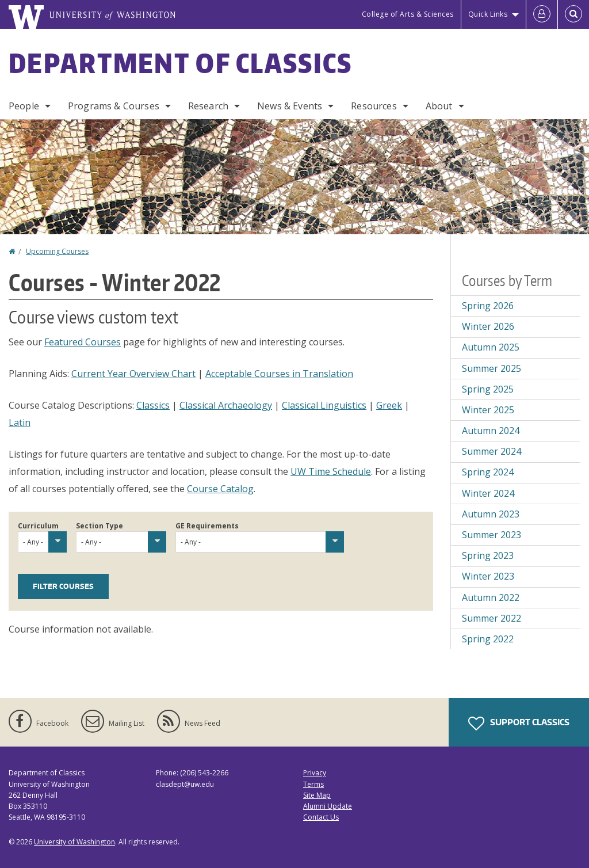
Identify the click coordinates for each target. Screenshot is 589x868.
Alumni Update (328, 806)
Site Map (317, 795)
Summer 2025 (492, 368)
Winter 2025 (488, 410)
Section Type (100, 526)
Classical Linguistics (324, 405)
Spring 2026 (488, 306)
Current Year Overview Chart (133, 374)
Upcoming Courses (57, 251)
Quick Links (488, 14)
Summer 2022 (492, 618)
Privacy (315, 773)
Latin (20, 422)
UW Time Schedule (331, 471)
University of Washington (74, 842)
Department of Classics (181, 63)
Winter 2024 (488, 493)
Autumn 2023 (491, 514)
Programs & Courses (114, 106)
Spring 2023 (488, 555)
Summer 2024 (492, 451)
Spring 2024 (488, 472)
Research (208, 106)
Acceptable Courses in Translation (279, 374)
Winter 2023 (488, 576)
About (439, 106)
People (24, 106)
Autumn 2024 (491, 431)
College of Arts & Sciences (408, 14)
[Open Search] (573, 14)
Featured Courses (83, 342)
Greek (389, 405)
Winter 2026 (488, 326)
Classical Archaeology (226, 405)
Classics (153, 405)
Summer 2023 (492, 535)
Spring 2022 (488, 639)
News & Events (290, 106)
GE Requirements (207, 526)
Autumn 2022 (491, 597)
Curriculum (38, 526)
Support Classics (519, 724)
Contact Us (321, 817)
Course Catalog (220, 489)
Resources (374, 106)
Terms (313, 784)
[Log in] (542, 14)
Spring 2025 (488, 389)
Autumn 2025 (491, 347)
